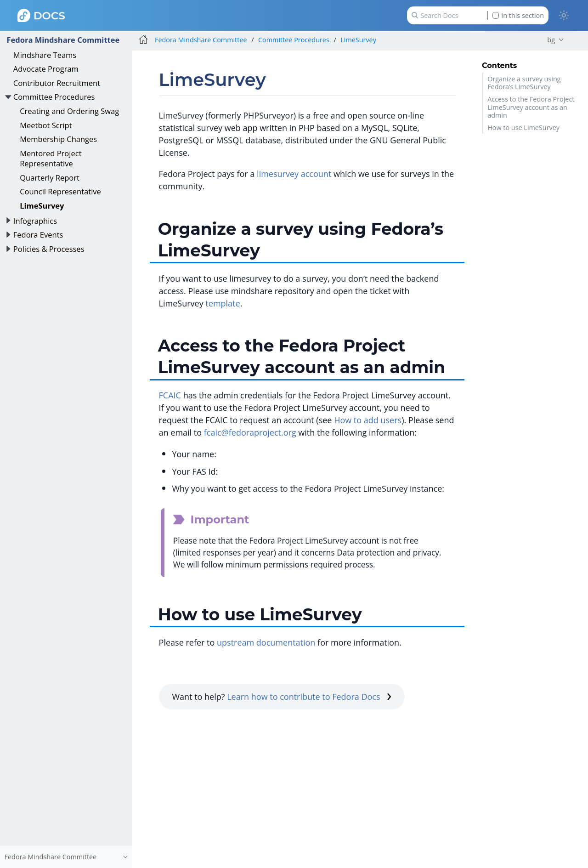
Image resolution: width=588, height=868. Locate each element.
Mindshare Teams (45, 55)
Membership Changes (58, 139)
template (223, 303)
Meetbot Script (46, 125)
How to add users (368, 420)
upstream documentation (266, 642)
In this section (518, 15)
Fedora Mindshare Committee (63, 40)
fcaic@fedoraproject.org (250, 432)
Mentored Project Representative (51, 158)
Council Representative (60, 191)
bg (551, 40)
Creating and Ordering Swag (69, 111)
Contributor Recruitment (57, 83)
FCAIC (170, 395)
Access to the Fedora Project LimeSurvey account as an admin (531, 107)
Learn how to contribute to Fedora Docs (309, 697)
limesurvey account (294, 174)
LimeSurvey (42, 206)
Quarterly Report (50, 178)
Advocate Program (46, 69)
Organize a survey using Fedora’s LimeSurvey (524, 83)
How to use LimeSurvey (523, 128)
